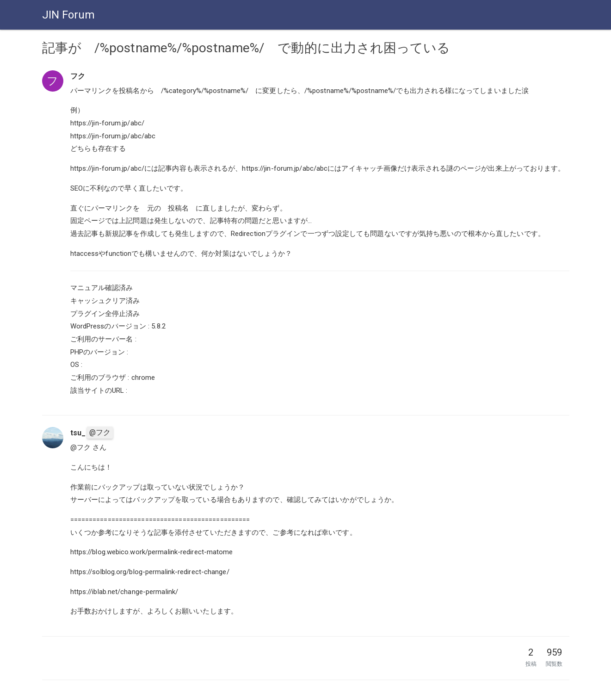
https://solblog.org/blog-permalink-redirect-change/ (150, 572)
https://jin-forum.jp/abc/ (108, 123)
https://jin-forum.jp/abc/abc (113, 136)
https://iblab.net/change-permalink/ (124, 592)
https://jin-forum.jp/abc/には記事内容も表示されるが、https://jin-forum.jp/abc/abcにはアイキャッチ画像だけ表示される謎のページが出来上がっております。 (318, 168)
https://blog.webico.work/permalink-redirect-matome (152, 552)
